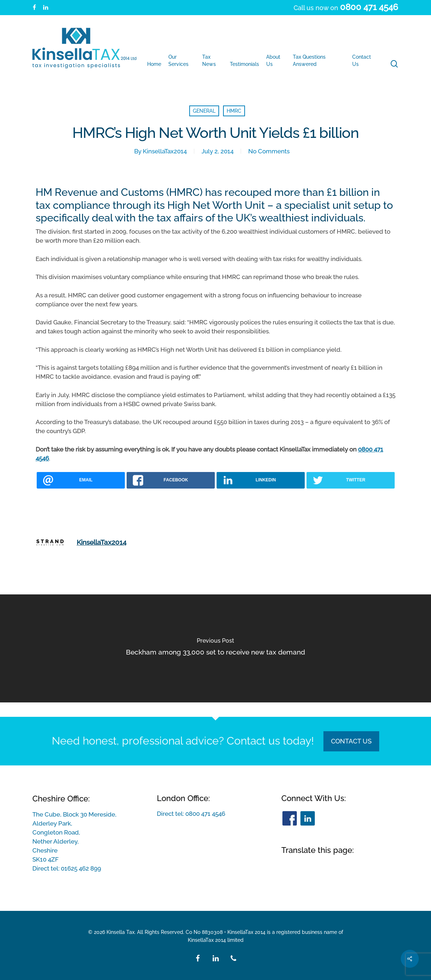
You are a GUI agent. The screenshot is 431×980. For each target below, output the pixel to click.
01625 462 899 (81, 868)
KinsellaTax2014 (165, 151)
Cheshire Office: (61, 799)
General (204, 111)
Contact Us (351, 741)
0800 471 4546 (205, 814)
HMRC (234, 111)
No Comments (269, 151)
